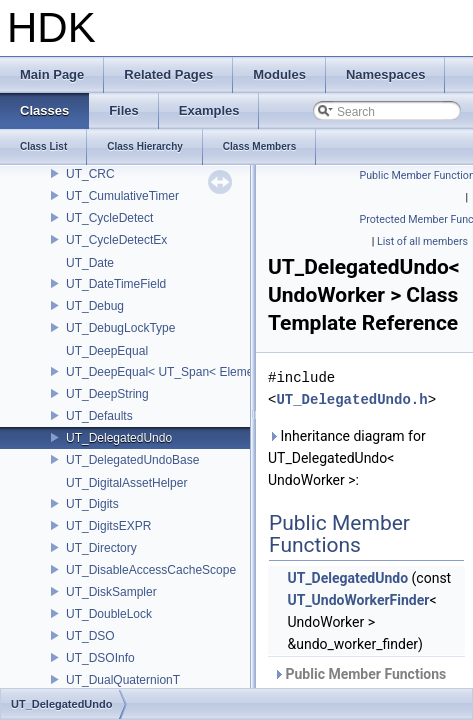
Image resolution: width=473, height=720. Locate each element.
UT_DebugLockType (120, 328)
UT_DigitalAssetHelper (126, 483)
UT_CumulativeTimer (122, 196)
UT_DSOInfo (100, 658)
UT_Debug (95, 306)
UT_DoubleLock (109, 614)
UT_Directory (101, 548)
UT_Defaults (99, 416)
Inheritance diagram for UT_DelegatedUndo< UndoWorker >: (347, 458)
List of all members (422, 241)
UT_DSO (90, 636)
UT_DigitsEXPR (108, 526)
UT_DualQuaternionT (123, 680)
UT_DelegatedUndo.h (351, 399)
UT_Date (90, 263)
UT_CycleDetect (109, 218)
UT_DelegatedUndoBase (132, 460)
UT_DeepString (107, 394)
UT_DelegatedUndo (119, 438)
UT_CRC (90, 174)
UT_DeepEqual (107, 351)
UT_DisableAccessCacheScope (151, 570)
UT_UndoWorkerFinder (358, 600)
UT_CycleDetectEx (116, 240)
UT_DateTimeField (116, 284)
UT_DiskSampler (111, 592)
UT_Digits (92, 504)
